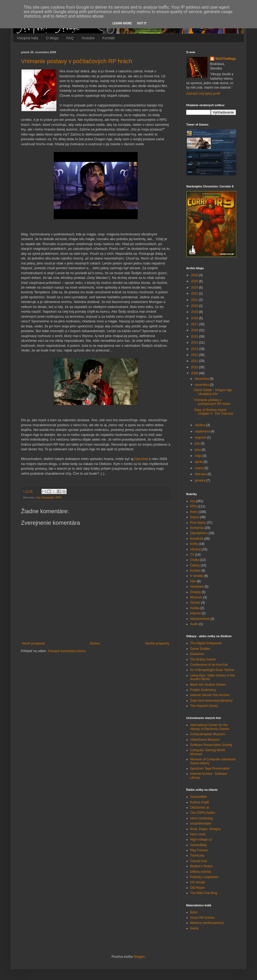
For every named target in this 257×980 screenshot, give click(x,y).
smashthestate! (201, 824)
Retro (194, 512)
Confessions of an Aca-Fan (209, 665)
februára (201, 474)
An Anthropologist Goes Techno (212, 670)
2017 (195, 324)
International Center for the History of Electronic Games (210, 727)
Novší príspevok (34, 643)
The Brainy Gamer (203, 659)
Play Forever (199, 850)
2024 (195, 288)
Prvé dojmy (198, 523)
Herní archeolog (201, 818)
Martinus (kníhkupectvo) (207, 923)
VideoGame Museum (205, 740)
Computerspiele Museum (208, 734)
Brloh (194, 912)
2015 (195, 337)
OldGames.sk (200, 808)
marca (200, 468)
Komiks (195, 571)
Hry (38, 497)
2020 (195, 306)
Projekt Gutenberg (203, 690)
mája (199, 456)
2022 (195, 294)
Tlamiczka (197, 856)
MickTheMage (226, 59)
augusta (201, 437)
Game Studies (200, 649)
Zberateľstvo (199, 533)
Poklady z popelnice (204, 877)
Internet (196, 613)
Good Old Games (202, 918)
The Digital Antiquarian (206, 643)
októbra (200, 425)
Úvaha (195, 560)
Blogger (139, 957)
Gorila (194, 928)
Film (193, 581)
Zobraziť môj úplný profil (203, 94)
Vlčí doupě (198, 882)
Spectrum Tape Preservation (210, 768)
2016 (195, 330)
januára (200, 480)
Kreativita (197, 539)
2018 (195, 318)
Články (195, 565)
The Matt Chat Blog (204, 893)
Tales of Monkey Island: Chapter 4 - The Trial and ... (213, 414)
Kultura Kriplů (200, 802)
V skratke (197, 576)
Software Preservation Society (211, 745)
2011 (195, 361)
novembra (202, 385)
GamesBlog (198, 845)
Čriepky (196, 592)
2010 (195, 367)
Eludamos (197, 654)
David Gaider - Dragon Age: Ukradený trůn (213, 392)
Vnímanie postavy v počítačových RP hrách (77, 61)
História (196, 549)
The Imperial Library (204, 706)
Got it (142, 23)
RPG (58, 497)
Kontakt (108, 38)
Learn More (122, 23)
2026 (195, 275)
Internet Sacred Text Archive (210, 695)
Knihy (194, 544)
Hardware (197, 587)
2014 (195, 343)
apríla (199, 462)
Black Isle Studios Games (208, 685)
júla (198, 443)
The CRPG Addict (203, 813)
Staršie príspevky (157, 643)
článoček (141, 459)
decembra (202, 379)
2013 (195, 349)
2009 (195, 373)
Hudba (195, 608)
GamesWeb (198, 797)
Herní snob (198, 834)
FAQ (70, 38)
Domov (95, 643)
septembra (203, 431)
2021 (195, 300)
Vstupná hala (28, 38)
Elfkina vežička (200, 872)
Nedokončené (200, 619)
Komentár (48, 497)
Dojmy (195, 517)
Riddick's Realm (201, 866)
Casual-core (199, 861)
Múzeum (196, 597)
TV (192, 555)
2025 (195, 281)
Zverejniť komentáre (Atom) (67, 651)
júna (198, 450)
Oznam (195, 603)
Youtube (88, 38)
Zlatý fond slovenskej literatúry (211, 701)
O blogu (52, 38)
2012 (195, 355)
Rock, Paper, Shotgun (205, 829)
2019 (195, 312)
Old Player (197, 888)
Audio (194, 624)
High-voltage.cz (201, 840)
